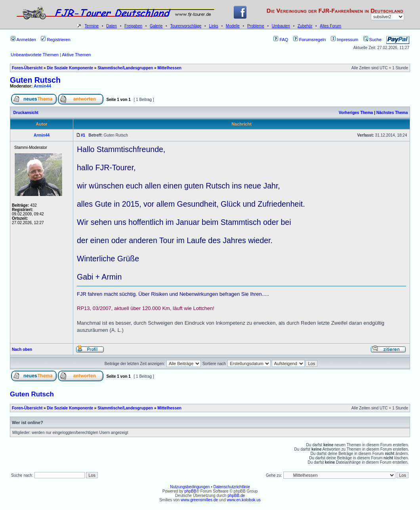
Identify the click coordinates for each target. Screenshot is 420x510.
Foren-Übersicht (27, 68)
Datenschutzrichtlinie (231, 487)
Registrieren (55, 40)
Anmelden (23, 40)
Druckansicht (26, 113)
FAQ (281, 40)
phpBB (190, 491)
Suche (372, 40)
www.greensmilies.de (199, 500)
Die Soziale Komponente (70, 68)
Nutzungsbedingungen (190, 487)
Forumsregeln (310, 40)
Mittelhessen (169, 68)
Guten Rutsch (35, 80)
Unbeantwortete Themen (35, 55)
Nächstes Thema (392, 113)
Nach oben (22, 349)
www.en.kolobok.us (244, 500)
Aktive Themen (76, 55)
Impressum (345, 40)
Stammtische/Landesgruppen (125, 68)
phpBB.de (236, 496)
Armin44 (42, 86)
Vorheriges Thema (356, 113)
